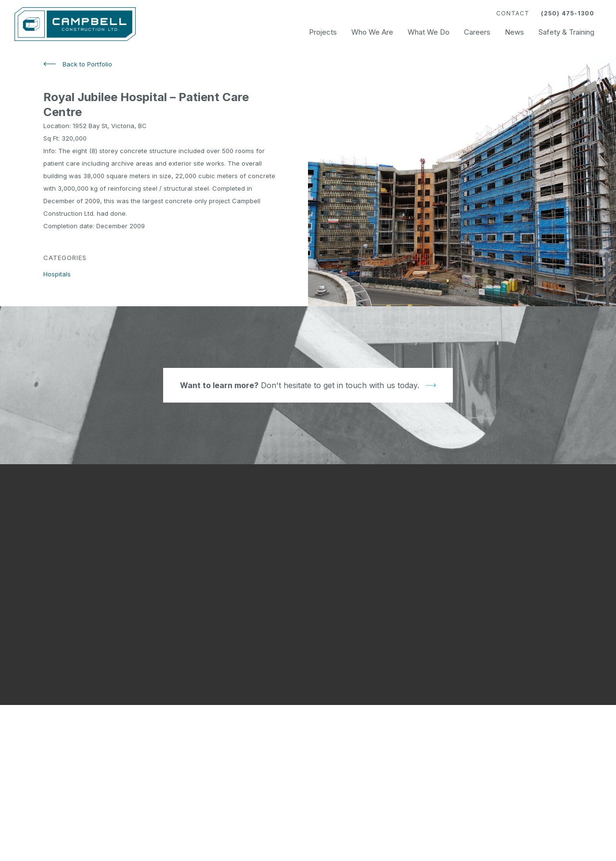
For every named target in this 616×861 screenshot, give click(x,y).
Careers (477, 32)
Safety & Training (566, 32)
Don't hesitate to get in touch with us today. (300, 385)
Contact (513, 13)
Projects (323, 32)
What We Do (429, 32)
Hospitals (57, 274)
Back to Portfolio (87, 64)
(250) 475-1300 (568, 13)
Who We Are (372, 32)
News (514, 32)
